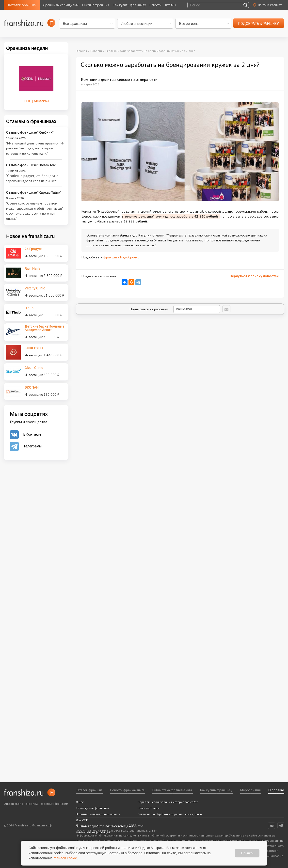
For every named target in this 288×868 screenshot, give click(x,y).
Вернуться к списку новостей (254, 276)
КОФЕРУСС (34, 348)
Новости (155, 5)
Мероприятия (250, 790)
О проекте (276, 790)
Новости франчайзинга (127, 790)
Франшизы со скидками (61, 5)
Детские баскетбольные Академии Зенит (44, 328)
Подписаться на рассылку (175, 309)
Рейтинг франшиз (96, 5)
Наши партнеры (149, 808)
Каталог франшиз (22, 5)
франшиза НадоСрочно (121, 257)
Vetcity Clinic (35, 288)
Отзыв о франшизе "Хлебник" (30, 132)
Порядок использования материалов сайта (168, 802)
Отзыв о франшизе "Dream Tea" (31, 165)
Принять (247, 853)
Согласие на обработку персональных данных (170, 814)
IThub (29, 308)
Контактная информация (93, 832)
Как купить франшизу (129, 5)
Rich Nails (32, 268)
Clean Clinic (34, 368)
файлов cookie (65, 858)
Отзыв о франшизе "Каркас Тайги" (34, 192)
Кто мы (171, 5)
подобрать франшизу (259, 24)
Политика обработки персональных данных (106, 826)
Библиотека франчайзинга (172, 790)
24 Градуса (34, 249)
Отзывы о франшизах (31, 121)
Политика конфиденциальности (98, 814)
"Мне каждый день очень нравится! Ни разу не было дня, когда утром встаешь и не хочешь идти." (35, 148)
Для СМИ (82, 820)
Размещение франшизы (93, 808)
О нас (80, 802)
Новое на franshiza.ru (30, 236)
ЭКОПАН (32, 387)
